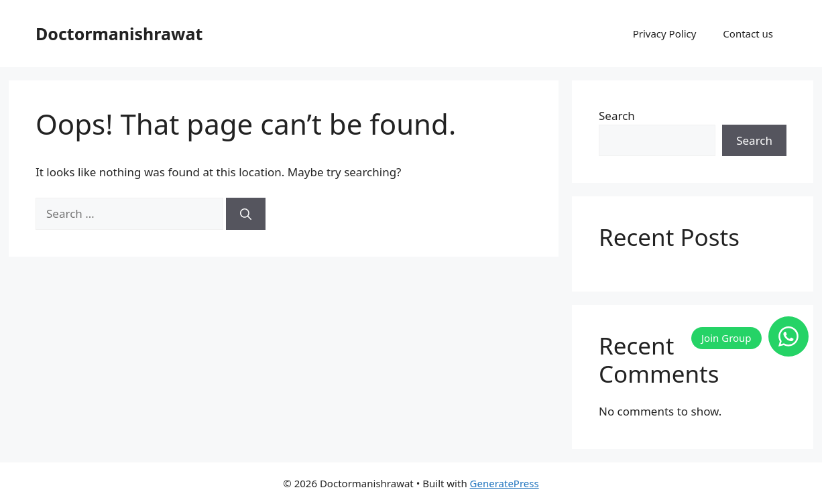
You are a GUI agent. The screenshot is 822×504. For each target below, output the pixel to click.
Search (617, 116)
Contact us (748, 34)
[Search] (246, 214)
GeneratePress (505, 483)
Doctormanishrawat (119, 34)
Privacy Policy (665, 34)
